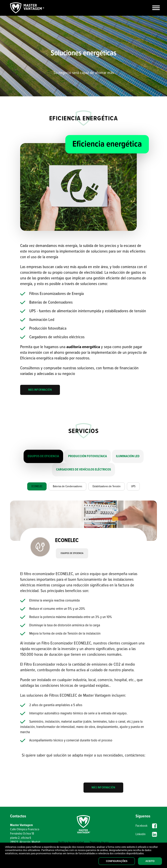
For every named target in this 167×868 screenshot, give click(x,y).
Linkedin (146, 834)
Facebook (146, 826)
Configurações (117, 861)
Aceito (150, 861)
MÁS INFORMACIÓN (40, 390)
